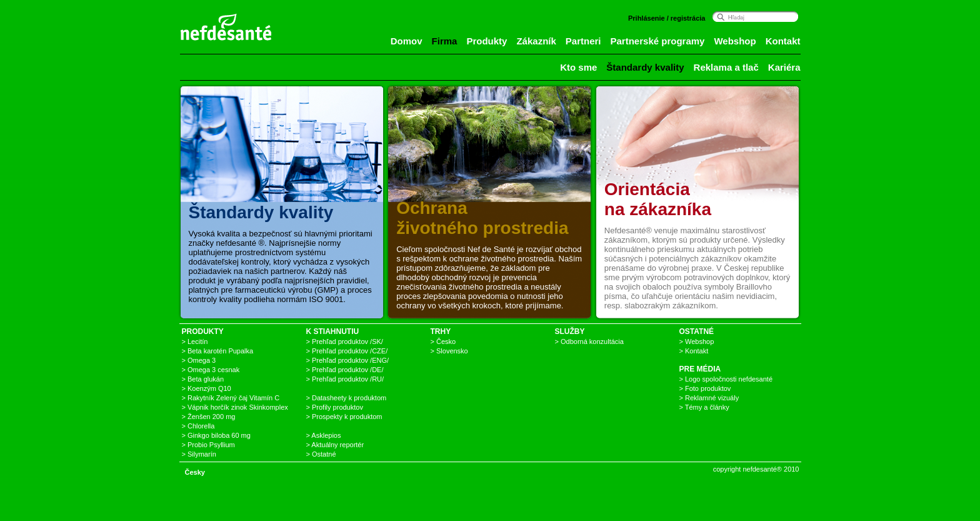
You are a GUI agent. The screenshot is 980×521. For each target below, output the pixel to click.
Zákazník (536, 41)
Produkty (487, 41)
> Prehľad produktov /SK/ (345, 341)
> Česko (443, 341)
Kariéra (784, 67)
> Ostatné (321, 454)
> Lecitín (195, 341)
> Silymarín (199, 454)
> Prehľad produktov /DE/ (345, 370)
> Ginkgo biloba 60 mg (216, 435)
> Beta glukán (203, 379)
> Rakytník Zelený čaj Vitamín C (231, 398)
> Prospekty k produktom (344, 417)
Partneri (583, 41)
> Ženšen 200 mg (209, 417)
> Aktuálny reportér (335, 445)
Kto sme (578, 67)
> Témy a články (704, 407)
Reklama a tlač (726, 67)
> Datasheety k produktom (347, 398)
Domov (407, 41)
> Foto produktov (705, 388)
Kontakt (783, 41)
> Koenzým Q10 (207, 388)
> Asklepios (324, 435)
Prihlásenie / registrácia (667, 18)
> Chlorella (198, 426)
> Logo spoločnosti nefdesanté (726, 379)
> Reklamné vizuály (709, 398)
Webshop (735, 41)
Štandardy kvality (645, 67)
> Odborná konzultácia (589, 341)
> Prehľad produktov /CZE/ (347, 351)
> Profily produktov (335, 407)
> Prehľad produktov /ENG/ (348, 360)
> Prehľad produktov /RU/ (345, 379)
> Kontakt (694, 351)
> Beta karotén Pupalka (218, 351)
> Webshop (697, 341)
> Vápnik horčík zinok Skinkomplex (235, 407)
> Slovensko (449, 351)
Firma (445, 41)
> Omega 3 (199, 360)
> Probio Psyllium (208, 445)
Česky (195, 472)
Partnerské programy (658, 41)
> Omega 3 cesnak (211, 370)
